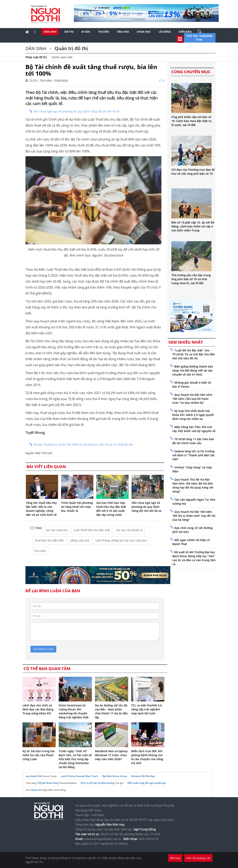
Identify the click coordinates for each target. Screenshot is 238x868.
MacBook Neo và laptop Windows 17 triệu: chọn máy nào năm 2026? (111, 755)
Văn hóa (123, 32)
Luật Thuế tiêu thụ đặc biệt (92, 530)
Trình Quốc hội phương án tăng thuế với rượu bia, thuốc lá (77, 507)
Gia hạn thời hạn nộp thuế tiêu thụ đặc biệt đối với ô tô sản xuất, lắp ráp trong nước (111, 509)
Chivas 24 (35, 790)
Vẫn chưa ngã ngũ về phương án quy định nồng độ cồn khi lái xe (76, 111)
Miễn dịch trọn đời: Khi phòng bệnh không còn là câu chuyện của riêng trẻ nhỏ (147, 757)
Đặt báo (175, 858)
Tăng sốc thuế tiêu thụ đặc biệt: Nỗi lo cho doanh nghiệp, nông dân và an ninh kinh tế (41, 509)
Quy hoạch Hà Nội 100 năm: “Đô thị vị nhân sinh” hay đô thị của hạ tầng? (194, 516)
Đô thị (69, 32)
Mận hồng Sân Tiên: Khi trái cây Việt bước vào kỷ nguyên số (194, 429)
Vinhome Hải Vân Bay (143, 776)
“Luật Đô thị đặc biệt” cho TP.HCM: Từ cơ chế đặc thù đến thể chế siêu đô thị (194, 354)
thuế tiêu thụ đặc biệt (49, 540)
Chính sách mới (62, 57)
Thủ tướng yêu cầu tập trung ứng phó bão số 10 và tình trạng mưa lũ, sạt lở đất (191, 279)
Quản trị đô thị (71, 48)
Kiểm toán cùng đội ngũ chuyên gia (147, 783)
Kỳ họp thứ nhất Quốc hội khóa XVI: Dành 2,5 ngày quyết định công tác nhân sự (193, 415)
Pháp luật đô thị (36, 57)
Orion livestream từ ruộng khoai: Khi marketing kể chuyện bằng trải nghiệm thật (74, 711)
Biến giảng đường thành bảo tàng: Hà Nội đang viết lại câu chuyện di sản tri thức (193, 370)
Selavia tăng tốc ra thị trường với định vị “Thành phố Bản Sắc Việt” (194, 455)
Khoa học (144, 32)
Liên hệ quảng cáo (198, 858)
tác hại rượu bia (57, 530)
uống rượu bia (80, 540)
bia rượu (40, 551)
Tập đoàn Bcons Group (114, 776)
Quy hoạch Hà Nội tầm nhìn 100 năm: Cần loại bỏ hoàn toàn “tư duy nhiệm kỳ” (192, 399)
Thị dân (104, 32)
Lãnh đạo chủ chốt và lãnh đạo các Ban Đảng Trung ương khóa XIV (38, 709)
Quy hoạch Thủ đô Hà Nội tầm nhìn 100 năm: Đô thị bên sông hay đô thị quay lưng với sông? (193, 485)
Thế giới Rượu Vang (48, 783)
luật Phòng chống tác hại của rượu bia (121, 540)
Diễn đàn (185, 32)
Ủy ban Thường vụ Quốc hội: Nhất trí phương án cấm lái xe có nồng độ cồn (83, 444)
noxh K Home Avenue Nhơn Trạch (79, 776)
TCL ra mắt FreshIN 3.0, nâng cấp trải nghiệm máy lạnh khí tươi (147, 709)
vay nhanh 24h (34, 776)
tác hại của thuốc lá (129, 530)
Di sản (86, 32)
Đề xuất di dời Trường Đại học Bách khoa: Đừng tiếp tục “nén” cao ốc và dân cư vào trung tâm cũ (194, 558)
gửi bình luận (43, 649)
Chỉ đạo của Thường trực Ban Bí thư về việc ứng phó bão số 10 (193, 172)
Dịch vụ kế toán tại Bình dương (97, 783)
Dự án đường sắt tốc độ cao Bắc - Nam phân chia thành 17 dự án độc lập (111, 711)
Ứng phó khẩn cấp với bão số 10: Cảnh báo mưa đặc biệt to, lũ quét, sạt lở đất (192, 121)
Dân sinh (50, 32)
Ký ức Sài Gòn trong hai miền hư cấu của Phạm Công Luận (39, 755)
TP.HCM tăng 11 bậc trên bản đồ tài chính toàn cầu (193, 441)
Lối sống (165, 32)
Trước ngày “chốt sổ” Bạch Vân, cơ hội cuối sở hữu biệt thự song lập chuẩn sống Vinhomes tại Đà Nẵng (75, 759)
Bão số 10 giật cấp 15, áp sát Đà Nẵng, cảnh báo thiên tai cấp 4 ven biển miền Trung (193, 226)
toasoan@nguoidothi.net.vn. (103, 839)
